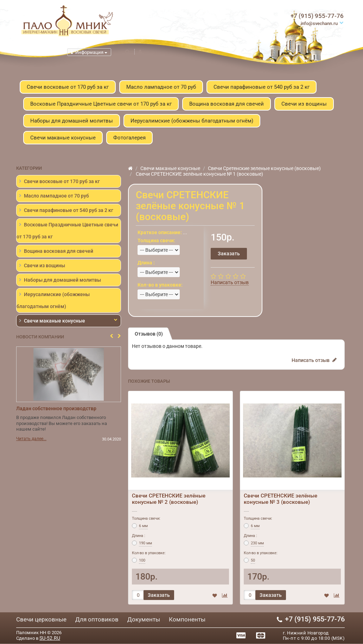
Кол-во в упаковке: (149, 553)
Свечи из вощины (304, 104)
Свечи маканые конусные (63, 138)
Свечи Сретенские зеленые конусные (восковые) (264, 168)
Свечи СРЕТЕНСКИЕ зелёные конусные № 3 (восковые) (281, 499)
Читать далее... (31, 439)
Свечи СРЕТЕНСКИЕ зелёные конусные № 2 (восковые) (169, 499)
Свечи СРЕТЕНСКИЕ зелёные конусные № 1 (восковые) (199, 174)
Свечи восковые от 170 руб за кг (68, 87)
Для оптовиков (97, 619)
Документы (144, 619)
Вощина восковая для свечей (227, 104)
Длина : (139, 536)
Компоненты (187, 619)
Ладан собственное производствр (56, 408)
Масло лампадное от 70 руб (161, 87)
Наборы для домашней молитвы (72, 121)
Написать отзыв (230, 282)
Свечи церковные (41, 619)
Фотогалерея (129, 138)
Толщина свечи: (146, 518)
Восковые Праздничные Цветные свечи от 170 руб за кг (101, 104)
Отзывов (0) (149, 334)
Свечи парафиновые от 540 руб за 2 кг (262, 87)
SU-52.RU (50, 638)
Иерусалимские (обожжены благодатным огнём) (192, 121)
